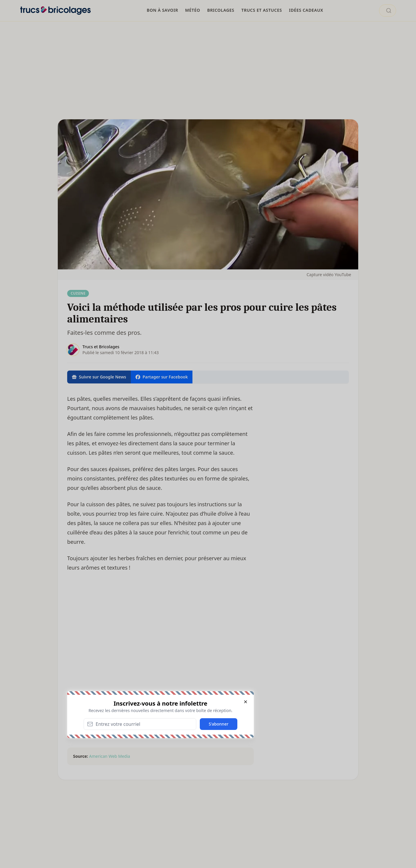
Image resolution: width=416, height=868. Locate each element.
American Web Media (110, 756)
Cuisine (78, 293)
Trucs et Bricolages (101, 347)
